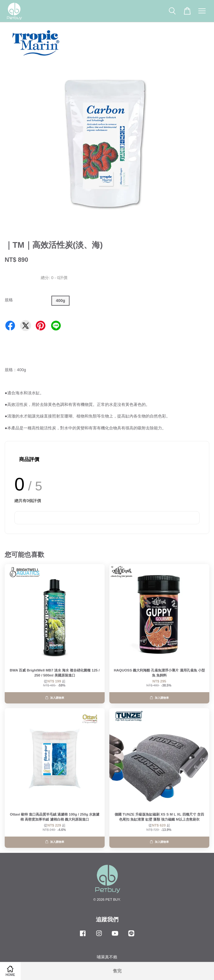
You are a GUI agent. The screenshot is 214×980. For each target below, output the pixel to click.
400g (60, 301)
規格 (9, 300)
